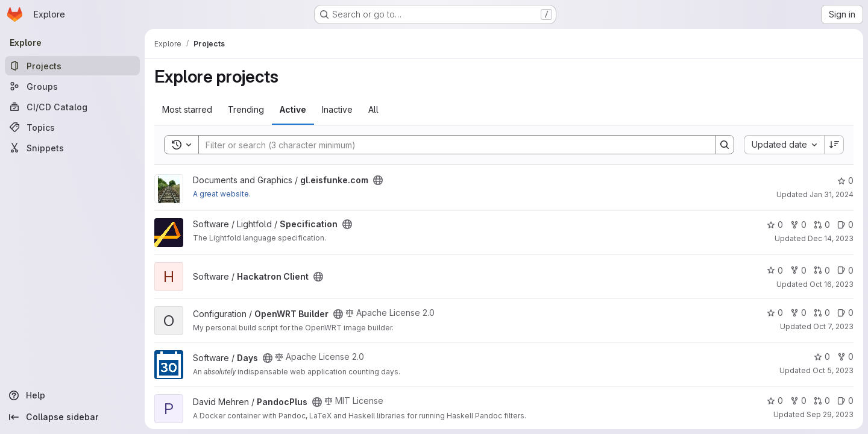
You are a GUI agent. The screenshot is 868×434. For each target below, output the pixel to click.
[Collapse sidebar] (72, 417)
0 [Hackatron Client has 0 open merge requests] (822, 270)
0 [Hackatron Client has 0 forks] (798, 270)
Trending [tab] (246, 109)
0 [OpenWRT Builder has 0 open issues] (845, 313)
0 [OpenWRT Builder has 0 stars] (775, 313)
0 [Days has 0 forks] (845, 357)
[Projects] (72, 66)
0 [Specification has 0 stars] (775, 225)
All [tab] (373, 109)
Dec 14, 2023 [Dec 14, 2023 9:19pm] (831, 238)
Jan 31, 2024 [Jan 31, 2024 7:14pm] (832, 194)
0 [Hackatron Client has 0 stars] (775, 270)
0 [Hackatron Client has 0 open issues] (845, 270)
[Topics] (72, 127)
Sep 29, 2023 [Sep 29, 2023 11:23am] (830, 414)
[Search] (451, 145)
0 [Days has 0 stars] (822, 357)
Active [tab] (293, 109)
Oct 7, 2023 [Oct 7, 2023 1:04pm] (833, 326)
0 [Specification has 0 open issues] (845, 225)
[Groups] (72, 86)
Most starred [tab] (187, 109)
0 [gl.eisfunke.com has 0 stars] (845, 181)
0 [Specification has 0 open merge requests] (822, 225)
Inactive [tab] (337, 109)
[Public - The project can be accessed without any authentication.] (378, 180)
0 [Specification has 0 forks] (798, 225)
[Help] (72, 395)
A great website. (222, 194)
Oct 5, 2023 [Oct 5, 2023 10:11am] (833, 370)
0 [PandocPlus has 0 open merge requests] (822, 401)
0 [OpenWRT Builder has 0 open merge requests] (822, 313)
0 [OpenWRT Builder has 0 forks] (798, 313)
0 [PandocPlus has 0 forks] (798, 401)
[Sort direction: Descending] (834, 145)
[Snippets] (72, 148)
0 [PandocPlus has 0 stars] (775, 401)
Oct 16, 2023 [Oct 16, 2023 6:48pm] (832, 284)
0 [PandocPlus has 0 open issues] (845, 401)
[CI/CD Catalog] (72, 107)
